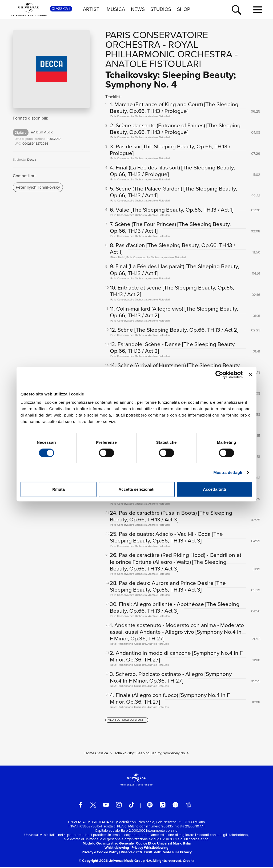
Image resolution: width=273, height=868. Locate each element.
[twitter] (93, 806)
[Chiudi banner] (251, 375)
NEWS (138, 9)
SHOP (184, 9)
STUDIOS (161, 9)
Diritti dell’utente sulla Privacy (168, 853)
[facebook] (80, 806)
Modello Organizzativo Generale (108, 845)
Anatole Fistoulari (153, 64)
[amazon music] (176, 806)
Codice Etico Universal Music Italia (163, 845)
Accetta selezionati (136, 489)
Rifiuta (59, 489)
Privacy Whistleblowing (150, 849)
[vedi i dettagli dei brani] (127, 721)
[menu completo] (258, 10)
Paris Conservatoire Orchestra (157, 40)
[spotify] (150, 806)
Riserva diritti (131, 853)
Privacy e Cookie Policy (100, 853)
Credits (189, 862)
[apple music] (163, 806)
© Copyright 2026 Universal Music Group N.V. (115, 862)
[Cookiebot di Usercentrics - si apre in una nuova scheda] (219, 375)
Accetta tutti (214, 489)
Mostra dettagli (228, 472)
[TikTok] (132, 806)
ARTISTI (92, 9)
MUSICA (116, 9)
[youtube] (106, 806)
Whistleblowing (117, 849)
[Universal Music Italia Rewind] (188, 806)
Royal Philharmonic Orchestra (169, 49)
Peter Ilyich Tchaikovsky (38, 187)
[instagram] (119, 806)
